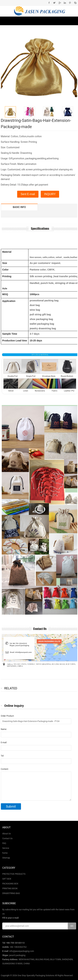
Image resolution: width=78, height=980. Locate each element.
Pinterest (70, 3)
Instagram (65, 3)
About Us (6, 834)
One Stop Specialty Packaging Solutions (36, 976)
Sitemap (6, 858)
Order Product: (8, 716)
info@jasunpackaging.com (22, 951)
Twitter (54, 3)
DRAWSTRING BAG (11, 893)
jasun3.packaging (17, 955)
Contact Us (7, 838)
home (5, 853)
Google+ (60, 3)
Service (6, 848)
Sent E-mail (28, 194)
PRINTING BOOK (10, 889)
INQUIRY (50, 194)
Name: (4, 729)
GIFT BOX (7, 879)
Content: (5, 769)
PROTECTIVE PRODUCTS (14, 874)
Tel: (3, 756)
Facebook (49, 3)
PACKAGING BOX (10, 884)
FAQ (4, 843)
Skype (75, 3)
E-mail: (4, 743)
